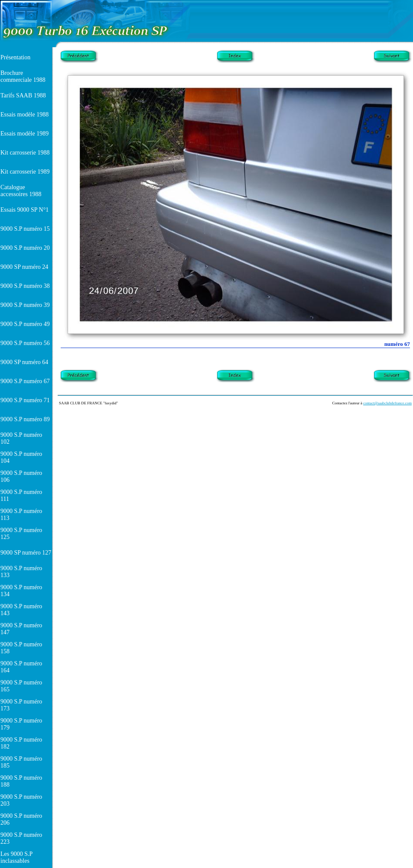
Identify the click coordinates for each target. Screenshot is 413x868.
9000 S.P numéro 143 (21, 610)
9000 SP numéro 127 (26, 553)
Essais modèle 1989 (24, 134)
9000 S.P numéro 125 (21, 534)
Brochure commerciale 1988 (23, 76)
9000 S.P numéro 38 (25, 286)
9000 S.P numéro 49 (25, 324)
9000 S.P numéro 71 (25, 400)
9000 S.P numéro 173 (21, 705)
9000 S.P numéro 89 (25, 419)
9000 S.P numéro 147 (21, 629)
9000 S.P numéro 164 (21, 667)
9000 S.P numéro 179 (21, 724)
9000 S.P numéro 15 (25, 229)
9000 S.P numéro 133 (21, 572)
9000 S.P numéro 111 (21, 495)
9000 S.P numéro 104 (21, 457)
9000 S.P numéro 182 (21, 743)
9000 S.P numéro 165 (21, 686)
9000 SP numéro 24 (24, 267)
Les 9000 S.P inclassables (16, 857)
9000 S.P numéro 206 (21, 819)
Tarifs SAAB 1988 (23, 95)
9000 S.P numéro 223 (21, 838)
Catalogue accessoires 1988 (21, 191)
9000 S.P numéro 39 (25, 305)
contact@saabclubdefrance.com (387, 403)
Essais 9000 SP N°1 (24, 210)
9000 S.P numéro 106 (21, 476)
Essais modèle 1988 (24, 115)
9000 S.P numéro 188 (21, 781)
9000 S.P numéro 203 (21, 800)
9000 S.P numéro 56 (25, 343)
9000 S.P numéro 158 (21, 648)
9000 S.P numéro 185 (21, 762)
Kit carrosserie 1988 (25, 153)
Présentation (15, 57)
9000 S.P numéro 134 (21, 591)
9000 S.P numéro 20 (25, 248)
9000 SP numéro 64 (24, 362)
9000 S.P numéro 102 (21, 438)
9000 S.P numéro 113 (21, 515)
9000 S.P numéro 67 (25, 381)
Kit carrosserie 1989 (25, 172)
